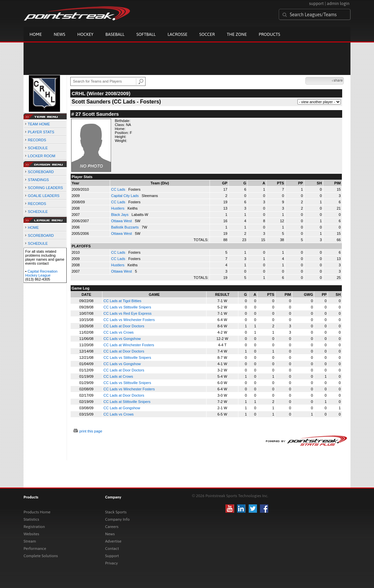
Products (269, 34)
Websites (31, 534)
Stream (30, 541)
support (316, 3)
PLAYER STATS (41, 132)
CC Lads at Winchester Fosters (129, 345)
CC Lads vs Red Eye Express (127, 313)
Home (36, 34)
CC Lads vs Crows (119, 332)
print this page (91, 431)
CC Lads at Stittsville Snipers (127, 402)
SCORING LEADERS (45, 188)
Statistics (31, 519)
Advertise (113, 541)
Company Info (117, 519)
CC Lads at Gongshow (122, 408)
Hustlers (118, 208)
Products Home (37, 512)
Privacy (111, 563)
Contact (112, 549)
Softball (146, 34)
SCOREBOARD (41, 172)
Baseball (115, 34)
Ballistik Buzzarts (125, 227)
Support (112, 556)
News (60, 34)
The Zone (237, 34)
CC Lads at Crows (118, 376)
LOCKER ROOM (42, 156)
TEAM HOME (39, 124)
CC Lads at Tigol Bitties (122, 301)
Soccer (207, 34)
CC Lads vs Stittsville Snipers (127, 307)
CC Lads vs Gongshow (122, 339)
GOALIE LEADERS (44, 196)
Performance (35, 549)
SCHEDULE (38, 148)
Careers (112, 527)
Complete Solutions (41, 556)
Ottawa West (122, 221)
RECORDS (37, 140)
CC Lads (119, 189)
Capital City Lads (125, 196)
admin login (338, 3)
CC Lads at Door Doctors (124, 326)
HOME (33, 228)
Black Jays (120, 215)
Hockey (85, 34)
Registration (34, 527)
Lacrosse (177, 34)
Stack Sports (116, 512)
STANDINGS (38, 180)
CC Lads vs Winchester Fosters (129, 320)
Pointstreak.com (77, 14)
